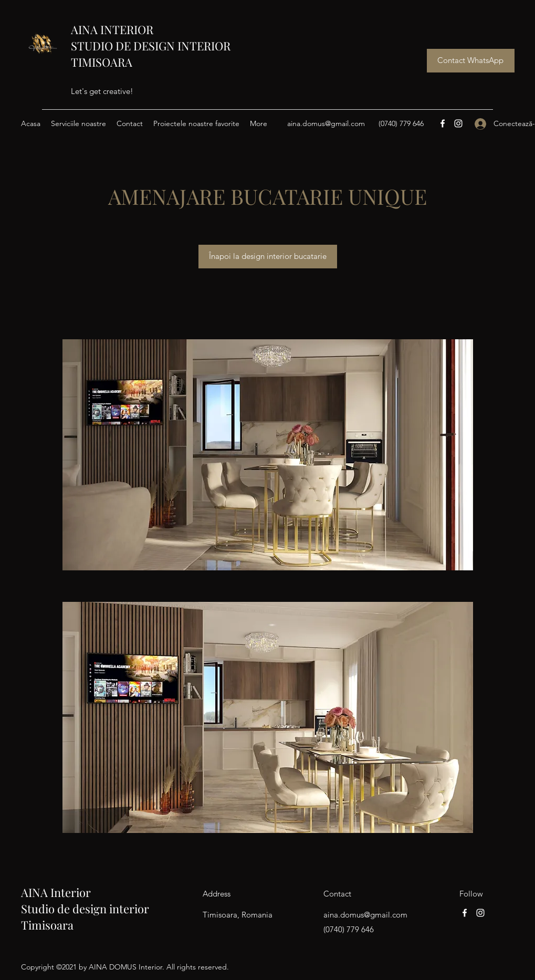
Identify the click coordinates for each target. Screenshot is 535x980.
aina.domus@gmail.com (326, 123)
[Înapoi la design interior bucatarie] (268, 257)
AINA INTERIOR (112, 29)
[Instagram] (458, 123)
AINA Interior (56, 892)
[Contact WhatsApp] (471, 61)
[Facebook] (443, 123)
